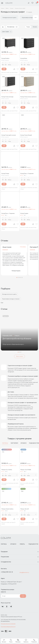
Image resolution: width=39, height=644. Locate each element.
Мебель (22, 544)
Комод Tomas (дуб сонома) (9, 135)
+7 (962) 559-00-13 (7, 572)
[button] (17, 278)
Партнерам (14, 443)
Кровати (23, 443)
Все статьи (19, 356)
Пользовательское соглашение (8, 624)
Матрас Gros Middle (26, 470)
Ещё (2, 303)
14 (7, 511)
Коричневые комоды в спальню (11, 299)
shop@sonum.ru (24, 572)
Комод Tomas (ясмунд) (7, 97)
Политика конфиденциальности (8, 627)
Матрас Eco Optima (7, 470)
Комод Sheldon (5, 58)
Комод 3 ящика (24, 213)
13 (7, 471)
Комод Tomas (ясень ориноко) (28, 97)
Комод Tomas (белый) (26, 135)
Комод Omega (5, 173)
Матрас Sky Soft (25, 509)
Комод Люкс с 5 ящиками (27, 173)
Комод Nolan (24, 58)
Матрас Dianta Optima (7, 509)
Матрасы (5, 443)
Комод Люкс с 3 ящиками (8, 213)
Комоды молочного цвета (9, 294)
